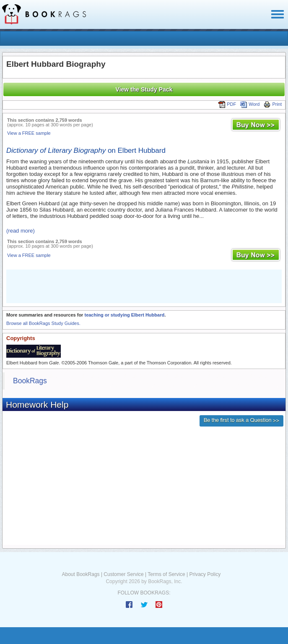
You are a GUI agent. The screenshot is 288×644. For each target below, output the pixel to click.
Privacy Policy (205, 574)
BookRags (30, 381)
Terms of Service (166, 574)
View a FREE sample (29, 133)
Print (273, 104)
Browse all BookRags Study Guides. (43, 323)
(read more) (21, 231)
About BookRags (81, 574)
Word (250, 104)
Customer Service (123, 574)
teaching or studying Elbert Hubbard (124, 315)
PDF (227, 104)
